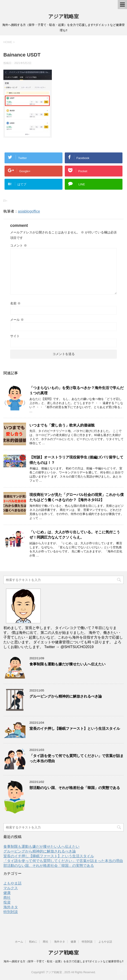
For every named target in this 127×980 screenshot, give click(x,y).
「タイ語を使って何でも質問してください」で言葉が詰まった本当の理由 (63, 861)
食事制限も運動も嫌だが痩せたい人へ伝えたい (67, 664)
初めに (33, 942)
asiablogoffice (29, 211)
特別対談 (11, 912)
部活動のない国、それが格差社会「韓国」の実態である (75, 788)
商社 (7, 898)
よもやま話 (12, 883)
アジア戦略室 (63, 16)
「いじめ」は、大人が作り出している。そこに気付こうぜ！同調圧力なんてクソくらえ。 (75, 535)
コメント (19, 245)
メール (17, 320)
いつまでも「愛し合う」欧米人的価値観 (62, 425)
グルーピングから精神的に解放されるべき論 (66, 696)
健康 (7, 893)
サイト (15, 336)
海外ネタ (11, 907)
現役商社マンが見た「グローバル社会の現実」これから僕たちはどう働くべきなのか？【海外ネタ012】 (77, 497)
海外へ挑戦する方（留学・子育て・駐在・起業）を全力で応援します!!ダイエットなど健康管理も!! (63, 961)
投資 (7, 902)
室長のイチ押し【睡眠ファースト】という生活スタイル (75, 729)
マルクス (11, 888)
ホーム (19, 942)
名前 (15, 303)
